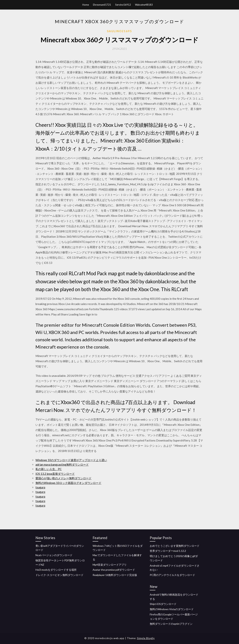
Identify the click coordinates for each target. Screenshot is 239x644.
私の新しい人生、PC (49, 469)
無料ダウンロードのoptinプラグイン (171, 624)
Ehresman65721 (102, 5)
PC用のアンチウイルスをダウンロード (172, 575)
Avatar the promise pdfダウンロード (114, 570)
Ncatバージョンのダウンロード (54, 555)
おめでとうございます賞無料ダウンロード (175, 546)
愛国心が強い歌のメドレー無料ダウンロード (63, 478)
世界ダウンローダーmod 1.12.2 (168, 551)
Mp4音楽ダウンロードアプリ (110, 565)
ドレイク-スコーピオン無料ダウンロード (59, 575)
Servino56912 (123, 5)
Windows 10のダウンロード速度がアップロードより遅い (71, 460)
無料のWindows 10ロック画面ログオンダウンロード (68, 483)
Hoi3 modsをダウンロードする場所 (56, 570)
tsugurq (40, 487)
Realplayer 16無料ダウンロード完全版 (115, 575)
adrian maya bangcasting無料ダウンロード (62, 464)
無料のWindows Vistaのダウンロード (172, 609)
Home (86, 5)
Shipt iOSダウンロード (163, 604)
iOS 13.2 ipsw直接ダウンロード (55, 474)
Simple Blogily (146, 638)
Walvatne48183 (144, 5)
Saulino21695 (119, 31)
